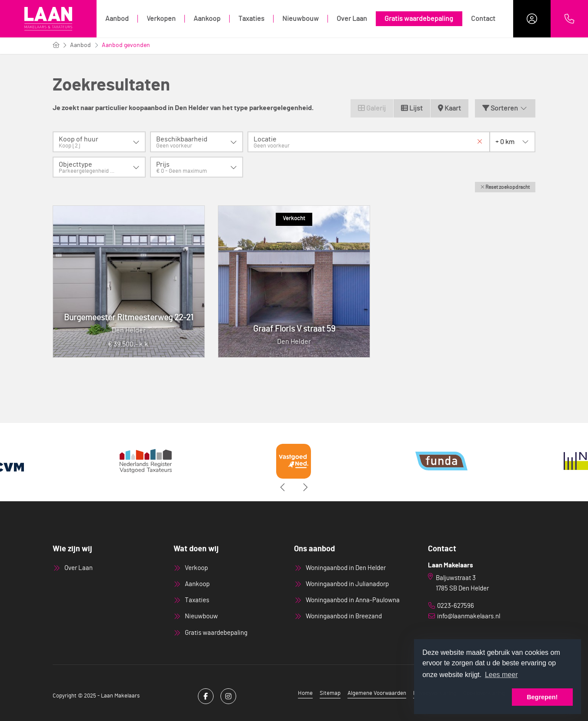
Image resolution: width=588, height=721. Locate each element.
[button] (505, 187)
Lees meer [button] (501, 675)
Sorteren (505, 108)
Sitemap (330, 693)
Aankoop (207, 19)
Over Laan (352, 19)
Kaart (449, 108)
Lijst (412, 108)
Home (305, 693)
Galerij (372, 108)
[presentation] (283, 487)
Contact (483, 19)
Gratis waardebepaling (419, 19)
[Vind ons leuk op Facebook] (206, 696)
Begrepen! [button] (542, 697)
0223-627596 (456, 606)
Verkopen (161, 19)
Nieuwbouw (301, 19)
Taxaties (251, 19)
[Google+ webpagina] (228, 696)
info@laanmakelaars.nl (469, 616)
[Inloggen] (532, 19)
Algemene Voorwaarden (377, 693)
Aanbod (117, 19)
